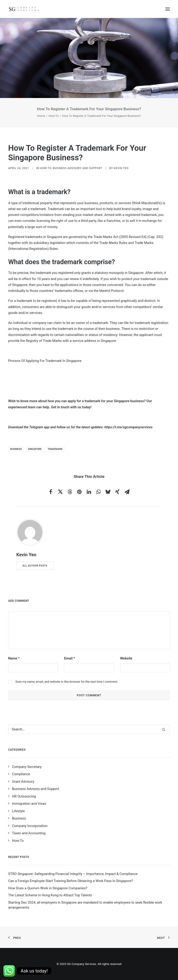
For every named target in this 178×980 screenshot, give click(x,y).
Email (69, 658)
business (16, 449)
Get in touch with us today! (71, 407)
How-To (54, 116)
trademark (55, 449)
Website (126, 658)
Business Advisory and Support (78, 168)
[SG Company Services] (24, 9)
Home (41, 116)
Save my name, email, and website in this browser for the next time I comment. (67, 682)
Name (14, 658)
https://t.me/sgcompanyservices (129, 427)
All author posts (35, 566)
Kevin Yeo (121, 168)
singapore (35, 449)
